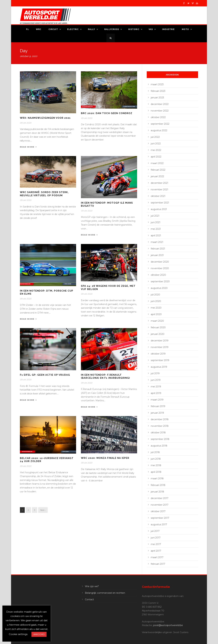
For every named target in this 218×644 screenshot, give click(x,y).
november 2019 (160, 347)
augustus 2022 (159, 130)
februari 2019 (158, 406)
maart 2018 (157, 479)
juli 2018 (155, 452)
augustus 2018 (159, 446)
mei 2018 (156, 465)
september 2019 (160, 360)
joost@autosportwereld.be (168, 625)
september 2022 (160, 124)
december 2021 (159, 183)
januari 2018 (157, 492)
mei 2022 (156, 150)
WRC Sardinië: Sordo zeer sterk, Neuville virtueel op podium (44, 194)
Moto (185, 29)
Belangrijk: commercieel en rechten (105, 593)
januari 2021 (157, 255)
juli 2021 (155, 216)
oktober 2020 (158, 275)
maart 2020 (157, 321)
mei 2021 (156, 229)
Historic (134, 29)
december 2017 (160, 498)
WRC (39, 29)
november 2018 (160, 426)
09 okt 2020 (26, 123)
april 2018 (156, 472)
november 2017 (160, 505)
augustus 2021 (159, 209)
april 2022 (156, 157)
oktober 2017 (158, 511)
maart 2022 (157, 163)
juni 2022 (156, 144)
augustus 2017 (159, 524)
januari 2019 (157, 413)
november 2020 (160, 268)
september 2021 (160, 203)
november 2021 (159, 190)
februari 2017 (158, 564)
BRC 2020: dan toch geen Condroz (107, 113)
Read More (28, 147)
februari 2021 (158, 249)
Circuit (53, 29)
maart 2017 (157, 557)
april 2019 (156, 393)
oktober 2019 (158, 354)
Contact (89, 599)
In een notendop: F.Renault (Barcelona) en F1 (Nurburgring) (105, 376)
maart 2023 (157, 84)
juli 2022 (155, 137)
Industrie (168, 29)
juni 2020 (156, 301)
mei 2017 (156, 544)
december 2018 (160, 419)
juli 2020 (155, 295)
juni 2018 (156, 459)
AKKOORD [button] (39, 634)
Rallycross (112, 29)
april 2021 (156, 235)
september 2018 (160, 439)
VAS (151, 29)
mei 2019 (156, 387)
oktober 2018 (158, 433)
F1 (27, 29)
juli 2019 (155, 373)
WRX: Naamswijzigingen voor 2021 (45, 118)
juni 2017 (156, 538)
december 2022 (160, 104)
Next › (43, 510)
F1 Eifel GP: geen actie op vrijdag (45, 375)
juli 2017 (155, 531)
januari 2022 (157, 176)
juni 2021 (156, 222)
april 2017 (156, 551)
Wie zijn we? (92, 586)
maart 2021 (157, 242)
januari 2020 (158, 334)
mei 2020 (156, 308)
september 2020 (160, 281)
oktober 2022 (158, 117)
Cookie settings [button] (18, 634)
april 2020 (156, 314)
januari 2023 (157, 98)
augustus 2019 (159, 367)
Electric (73, 29)
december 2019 (160, 341)
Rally (92, 29)
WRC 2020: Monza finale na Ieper (105, 458)
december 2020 (160, 262)
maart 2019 (157, 400)
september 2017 (160, 518)
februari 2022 (158, 170)
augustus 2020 (159, 288)
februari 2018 (158, 485)
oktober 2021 (158, 196)
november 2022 (160, 111)
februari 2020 (158, 327)
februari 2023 (158, 91)
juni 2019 (156, 380)
